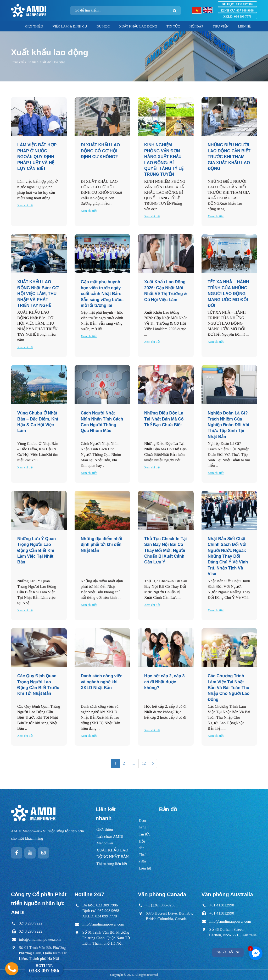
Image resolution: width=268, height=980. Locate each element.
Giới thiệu (105, 829)
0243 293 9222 (31, 923)
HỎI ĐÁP (196, 26)
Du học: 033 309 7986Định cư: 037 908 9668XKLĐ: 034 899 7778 (101, 911)
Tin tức (32, 62)
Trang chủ (18, 62)
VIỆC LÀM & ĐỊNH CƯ (70, 26)
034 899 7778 (237, 16)
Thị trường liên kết (112, 864)
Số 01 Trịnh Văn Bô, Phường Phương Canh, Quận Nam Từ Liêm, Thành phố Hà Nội (43, 953)
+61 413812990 (222, 905)
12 (144, 763)
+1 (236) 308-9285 (161, 905)
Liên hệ (145, 868)
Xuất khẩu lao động (52, 62)
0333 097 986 (237, 4)
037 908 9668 (237, 10)
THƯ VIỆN (221, 26)
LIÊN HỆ (244, 26)
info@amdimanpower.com (40, 939)
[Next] (153, 763)
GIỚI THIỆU (34, 26)
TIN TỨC (173, 26)
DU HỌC (103, 26)
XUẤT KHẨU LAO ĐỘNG (138, 26)
